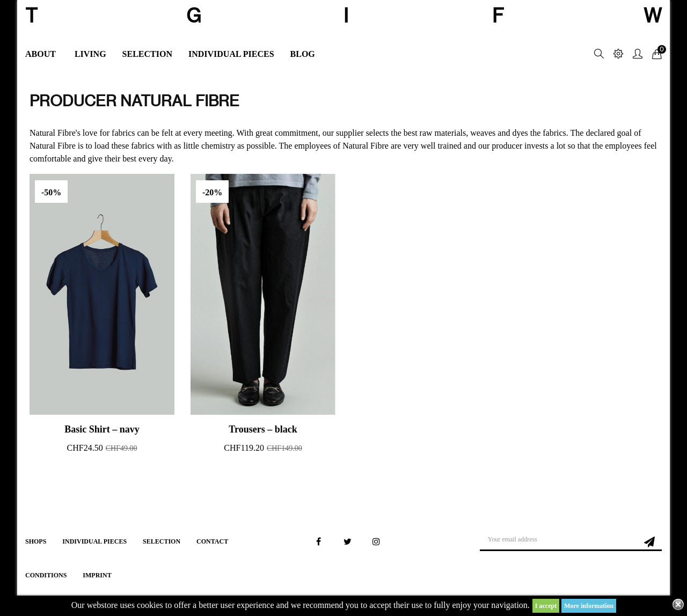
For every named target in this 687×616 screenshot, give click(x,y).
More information (589, 606)
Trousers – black (263, 429)
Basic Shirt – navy (102, 429)
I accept (546, 606)
